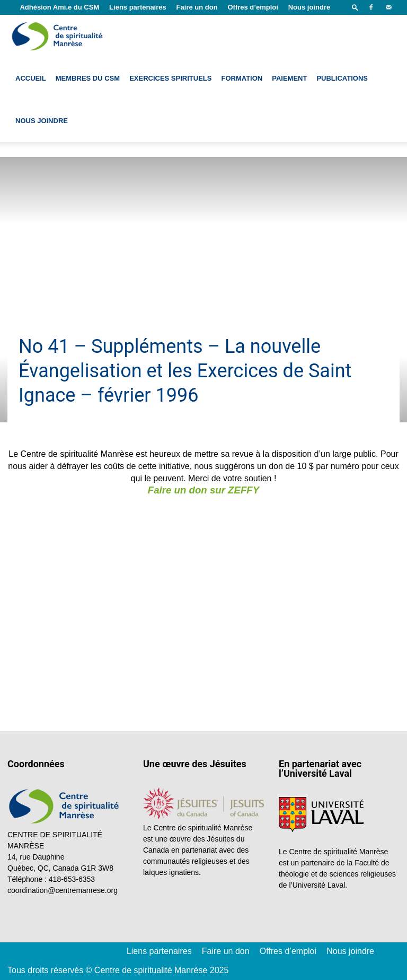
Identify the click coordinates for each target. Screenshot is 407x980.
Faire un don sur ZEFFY (203, 490)
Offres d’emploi (253, 7)
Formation (242, 78)
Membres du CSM (88, 78)
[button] (355, 7)
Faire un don (197, 7)
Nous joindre (309, 7)
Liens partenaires (138, 7)
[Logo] (58, 36)
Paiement (289, 78)
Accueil (31, 78)
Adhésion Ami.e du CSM (59, 7)
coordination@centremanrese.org (63, 890)
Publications (342, 78)
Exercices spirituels (170, 78)
